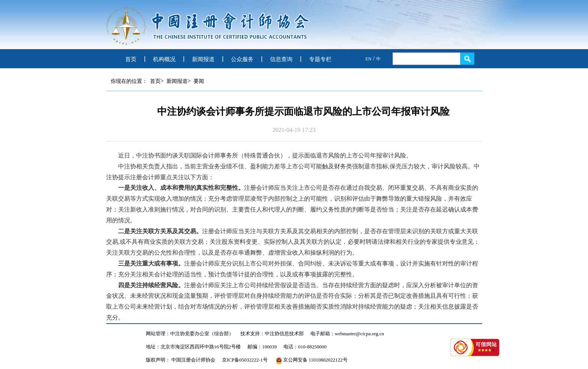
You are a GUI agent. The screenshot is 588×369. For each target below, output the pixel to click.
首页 (131, 59)
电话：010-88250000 (305, 347)
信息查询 (281, 59)
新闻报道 (203, 59)
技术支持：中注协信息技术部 (272, 334)
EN (369, 59)
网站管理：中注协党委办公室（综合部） (190, 334)
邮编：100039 (262, 347)
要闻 (199, 81)
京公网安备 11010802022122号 (312, 360)
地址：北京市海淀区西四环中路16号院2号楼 (193, 347)
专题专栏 (320, 59)
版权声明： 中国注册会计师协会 (181, 360)
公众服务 (242, 59)
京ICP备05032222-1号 (245, 360)
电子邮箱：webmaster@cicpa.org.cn (347, 334)
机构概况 (164, 59)
